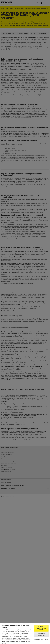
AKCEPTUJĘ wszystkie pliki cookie (41, 628)
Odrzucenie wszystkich (41, 635)
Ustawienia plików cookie (41, 639)
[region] (25, 634)
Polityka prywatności (15, 642)
